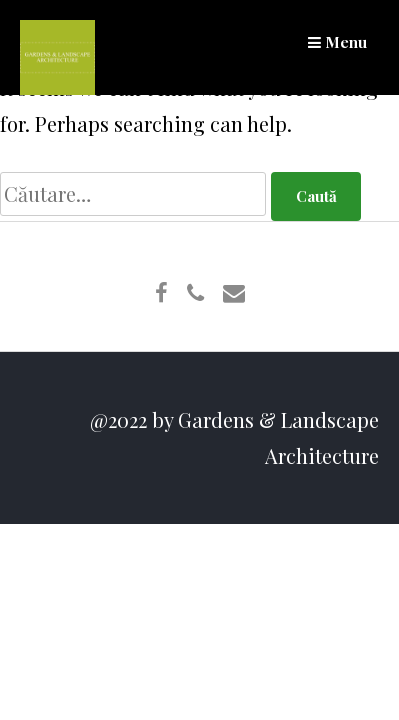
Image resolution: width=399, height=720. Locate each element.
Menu (337, 42)
